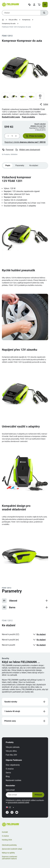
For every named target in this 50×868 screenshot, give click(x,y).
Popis (8, 165)
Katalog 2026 (7, 840)
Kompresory (26, 20)
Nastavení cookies (13, 780)
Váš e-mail (10, 790)
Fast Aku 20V (11, 755)
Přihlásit (38, 795)
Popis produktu (28, 117)
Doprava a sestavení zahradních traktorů (9, 858)
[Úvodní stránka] (3, 20)
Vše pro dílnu (13, 20)
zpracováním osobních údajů (18, 802)
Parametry (20, 165)
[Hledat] (44, 13)
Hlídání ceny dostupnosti (28, 150)
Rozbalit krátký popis (11, 117)
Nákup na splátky (8, 853)
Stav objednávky (13, 765)
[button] (34, 136)
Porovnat (8, 150)
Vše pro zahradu (13, 747)
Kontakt (5, 832)
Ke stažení (34, 165)
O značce (10, 769)
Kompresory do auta (9, 24)
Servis (8, 773)
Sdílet (44, 104)
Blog (8, 776)
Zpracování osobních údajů (12, 849)
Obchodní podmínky (9, 845)
